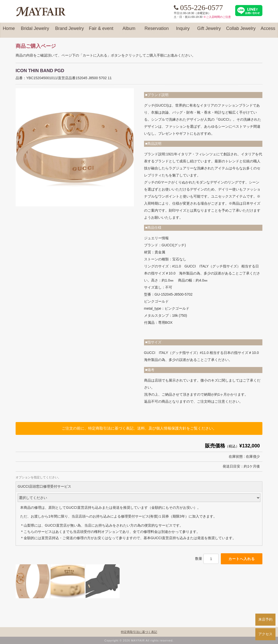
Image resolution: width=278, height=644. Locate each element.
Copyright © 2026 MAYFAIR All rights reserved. (139, 640)
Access (268, 31)
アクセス (265, 634)
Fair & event (101, 31)
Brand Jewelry (69, 31)
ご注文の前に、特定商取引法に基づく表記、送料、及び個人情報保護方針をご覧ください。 (139, 428)
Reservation (157, 31)
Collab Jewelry (241, 31)
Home (9, 31)
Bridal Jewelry (35, 31)
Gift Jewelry (209, 31)
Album (129, 31)
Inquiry (183, 31)
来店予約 (265, 619)
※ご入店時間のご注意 (217, 17)
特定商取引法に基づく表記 (139, 632)
